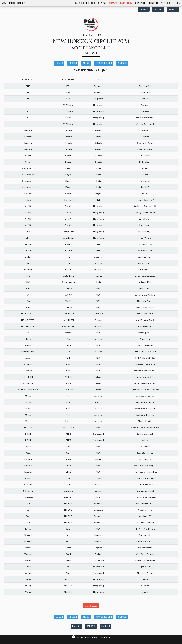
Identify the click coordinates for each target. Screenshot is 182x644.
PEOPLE (73, 63)
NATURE (122, 63)
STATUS (102, 3)
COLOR (59, 63)
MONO (86, 63)
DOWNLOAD (91, 606)
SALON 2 (158, 9)
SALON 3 (173, 9)
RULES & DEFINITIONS (85, 3)
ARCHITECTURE (104, 63)
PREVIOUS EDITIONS (170, 3)
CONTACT (140, 3)
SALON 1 (144, 9)
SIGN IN (153, 3)
